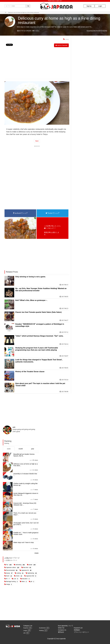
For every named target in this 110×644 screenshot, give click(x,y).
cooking (67, 39)
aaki (14, 427)
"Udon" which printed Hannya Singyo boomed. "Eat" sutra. (39, 336)
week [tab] (9, 449)
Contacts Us (62, 630)
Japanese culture (13, 568)
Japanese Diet (31, 576)
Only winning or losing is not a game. (31, 277)
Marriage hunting (12, 582)
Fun (9, 565)
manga (9, 584)
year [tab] (33, 449)
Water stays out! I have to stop (24, 542)
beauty (10, 573)
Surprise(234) (91, 31)
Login (100, 6)
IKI (8, 579)
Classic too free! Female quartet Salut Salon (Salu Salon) (38, 312)
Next (37, 141)
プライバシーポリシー (81, 632)
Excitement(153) (102, 31)
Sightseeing (32, 573)
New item (27, 568)
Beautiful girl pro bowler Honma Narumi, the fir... (24, 455)
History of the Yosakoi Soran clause (30, 372)
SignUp (89, 6)
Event (9, 576)
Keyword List (78, 628)
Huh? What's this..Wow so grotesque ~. (31, 300)
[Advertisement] (37, 64)
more (37, 553)
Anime (19, 576)
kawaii (32, 565)
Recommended (12, 570)
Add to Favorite (62, 45)
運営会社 (61, 632)
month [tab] (21, 449)
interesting (20, 565)
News (24, 582)
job (33, 582)
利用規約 (77, 630)
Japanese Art (27, 570)
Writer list (61, 628)
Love (16, 579)
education (26, 579)
